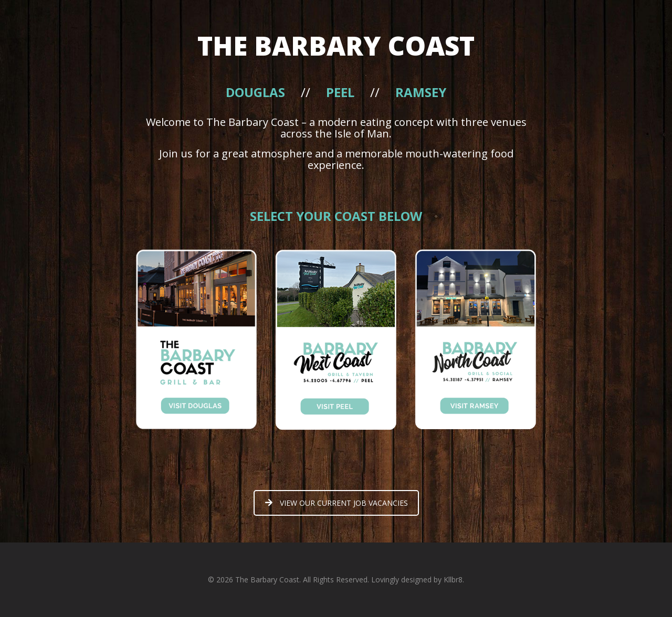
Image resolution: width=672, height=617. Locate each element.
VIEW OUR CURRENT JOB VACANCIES (337, 503)
